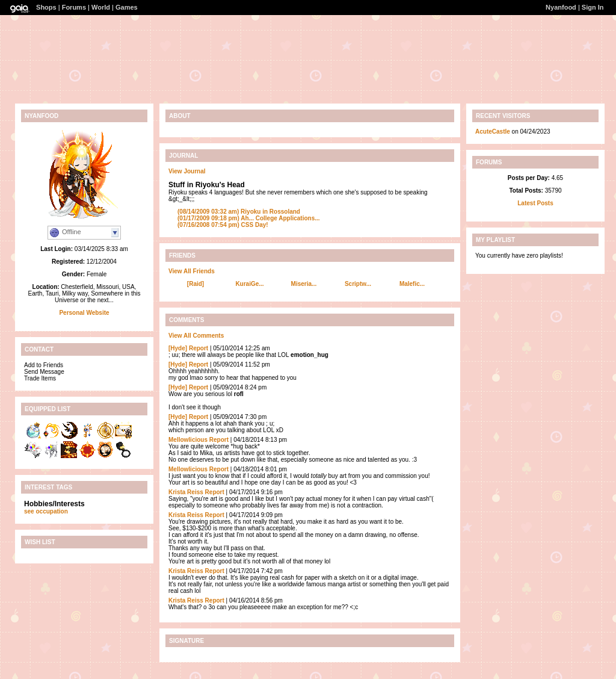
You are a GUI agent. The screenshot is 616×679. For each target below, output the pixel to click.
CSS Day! (223, 225)
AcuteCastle (493, 132)
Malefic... (412, 284)
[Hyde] (178, 348)
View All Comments (196, 336)
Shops (46, 7)
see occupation (46, 511)
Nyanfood (561, 7)
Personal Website (84, 313)
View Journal (187, 171)
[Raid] (196, 284)
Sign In (593, 7)
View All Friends (192, 271)
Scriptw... (358, 284)
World (101, 7)
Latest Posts (535, 203)
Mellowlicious (188, 440)
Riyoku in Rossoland (239, 212)
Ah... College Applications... (249, 218)
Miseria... (304, 284)
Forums (74, 7)
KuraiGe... (249, 284)
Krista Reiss (186, 492)
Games (127, 7)
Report (199, 348)
